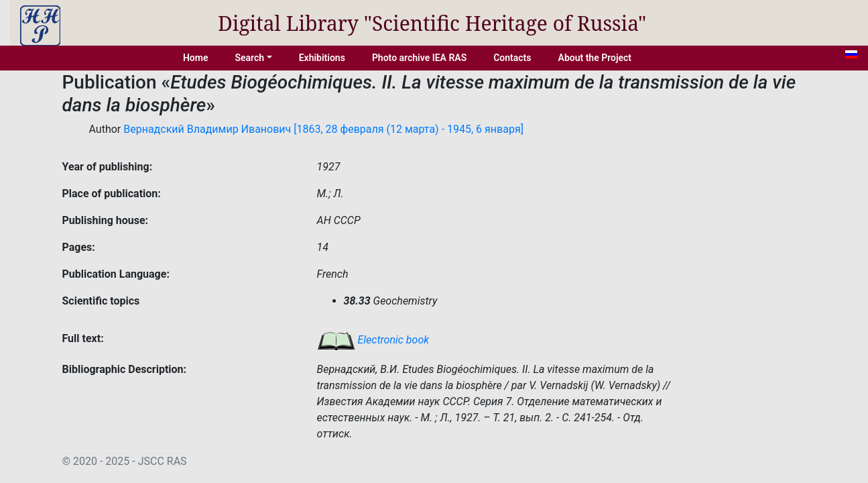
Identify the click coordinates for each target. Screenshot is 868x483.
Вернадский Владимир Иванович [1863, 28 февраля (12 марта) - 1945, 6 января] (323, 129)
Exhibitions (322, 58)
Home (196, 58)
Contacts (512, 58)
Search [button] (249, 58)
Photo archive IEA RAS (419, 58)
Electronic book (373, 340)
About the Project (595, 58)
